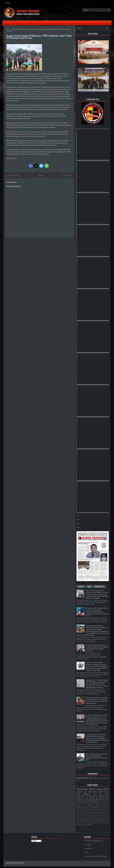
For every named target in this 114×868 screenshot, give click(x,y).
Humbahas (79, 817)
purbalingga (106, 823)
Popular (81, 587)
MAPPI (98, 817)
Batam (78, 811)
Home (9, 29)
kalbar (78, 809)
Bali (106, 809)
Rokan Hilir (79, 821)
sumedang (88, 806)
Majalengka (82, 789)
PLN (78, 780)
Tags (89, 587)
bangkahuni (106, 821)
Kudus (92, 817)
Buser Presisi (21, 863)
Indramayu (87, 794)
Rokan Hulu (80, 798)
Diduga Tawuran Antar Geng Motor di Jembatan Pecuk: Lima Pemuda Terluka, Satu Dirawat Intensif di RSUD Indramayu (97, 701)
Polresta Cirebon (103, 800)
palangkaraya (91, 800)
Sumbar (91, 821)
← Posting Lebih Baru (13, 176)
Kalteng (92, 798)
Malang (105, 817)
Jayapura (98, 811)
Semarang (83, 802)
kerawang (95, 813)
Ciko (83, 811)
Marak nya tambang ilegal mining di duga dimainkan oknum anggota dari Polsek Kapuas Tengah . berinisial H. (97, 648)
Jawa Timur (86, 809)
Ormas (104, 778)
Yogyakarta (98, 821)
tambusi (88, 824)
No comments (25, 41)
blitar (97, 804)
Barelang (91, 815)
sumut (84, 815)
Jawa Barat (90, 811)
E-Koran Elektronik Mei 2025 (94, 841)
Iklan (87, 852)
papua (99, 823)
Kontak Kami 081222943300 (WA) (96, 856)
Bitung (92, 796)
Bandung (102, 796)
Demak (105, 815)
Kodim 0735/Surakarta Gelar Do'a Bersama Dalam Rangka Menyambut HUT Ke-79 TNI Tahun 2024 (97, 757)
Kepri (86, 817)
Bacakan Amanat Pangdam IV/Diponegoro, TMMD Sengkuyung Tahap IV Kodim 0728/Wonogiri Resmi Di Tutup (39, 37)
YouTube (8, 3)
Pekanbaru (80, 800)
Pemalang (79, 807)
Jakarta (106, 792)
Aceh (101, 794)
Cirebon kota (82, 792)
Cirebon (99, 789)
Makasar (105, 811)
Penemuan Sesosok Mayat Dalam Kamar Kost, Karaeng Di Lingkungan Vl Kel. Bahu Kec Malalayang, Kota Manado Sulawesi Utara (97, 612)
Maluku (78, 819)
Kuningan (102, 798)
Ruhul (93, 809)
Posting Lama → (68, 176)
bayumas (80, 823)
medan (102, 813)
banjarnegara (95, 807)
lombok (94, 823)
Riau (92, 804)
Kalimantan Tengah (103, 802)
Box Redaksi (89, 849)
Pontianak (104, 819)
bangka (79, 806)
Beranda (41, 176)
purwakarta (81, 824)
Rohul (95, 792)
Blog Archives (99, 587)
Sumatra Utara (81, 813)
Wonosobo (80, 796)
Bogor (104, 806)
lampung (100, 809)
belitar (97, 806)
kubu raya (87, 823)
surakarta (104, 804)
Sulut (86, 821)
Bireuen (98, 815)
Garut (87, 807)
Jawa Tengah (83, 804)
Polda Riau (85, 819)
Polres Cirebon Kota (95, 819)
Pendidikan (82, 778)
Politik (96, 778)
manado (92, 802)
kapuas (89, 813)
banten (104, 807)
